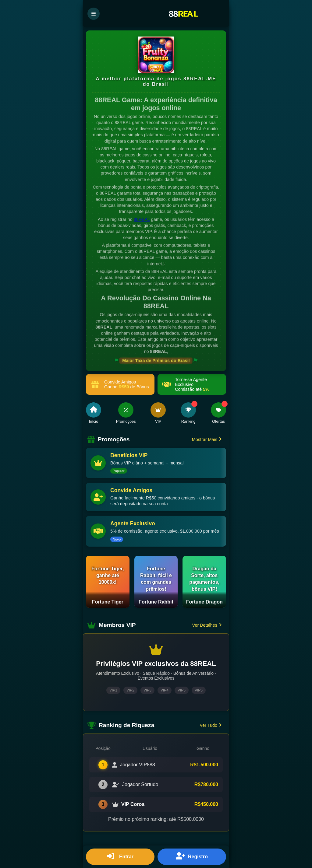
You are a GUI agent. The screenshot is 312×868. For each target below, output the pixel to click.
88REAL (142, 219)
